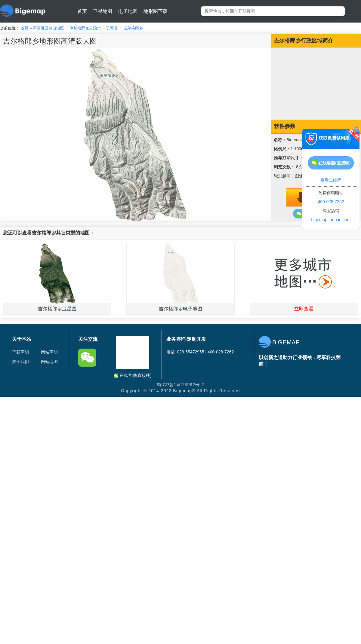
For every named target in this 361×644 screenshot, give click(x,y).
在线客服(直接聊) (133, 375)
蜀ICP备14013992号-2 (180, 385)
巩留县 (112, 28)
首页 (82, 11)
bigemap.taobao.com (331, 220)
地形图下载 (156, 11)
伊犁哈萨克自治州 (85, 28)
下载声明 (20, 352)
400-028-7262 (331, 202)
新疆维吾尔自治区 (48, 28)
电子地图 (128, 11)
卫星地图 (103, 11)
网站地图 (49, 362)
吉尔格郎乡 (133, 28)
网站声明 (49, 352)
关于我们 (20, 362)
